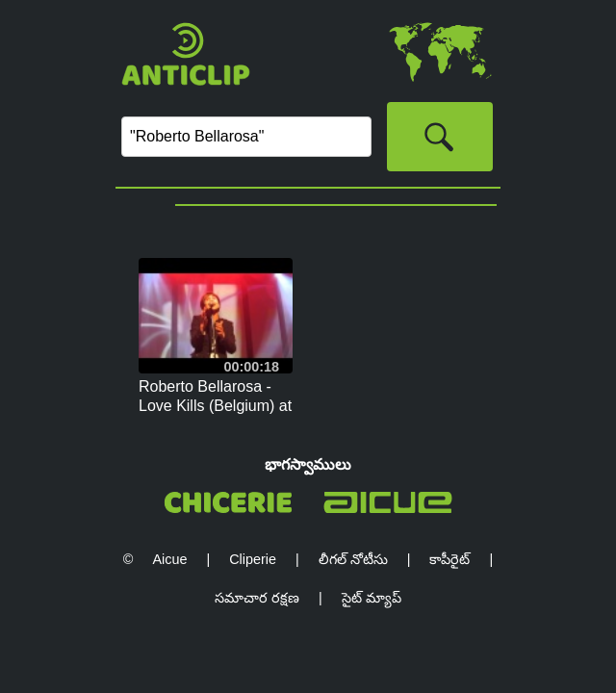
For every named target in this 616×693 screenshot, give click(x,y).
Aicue (169, 559)
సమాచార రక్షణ (257, 598)
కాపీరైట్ (449, 559)
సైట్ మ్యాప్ (372, 598)
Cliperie (253, 559)
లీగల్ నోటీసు (353, 559)
